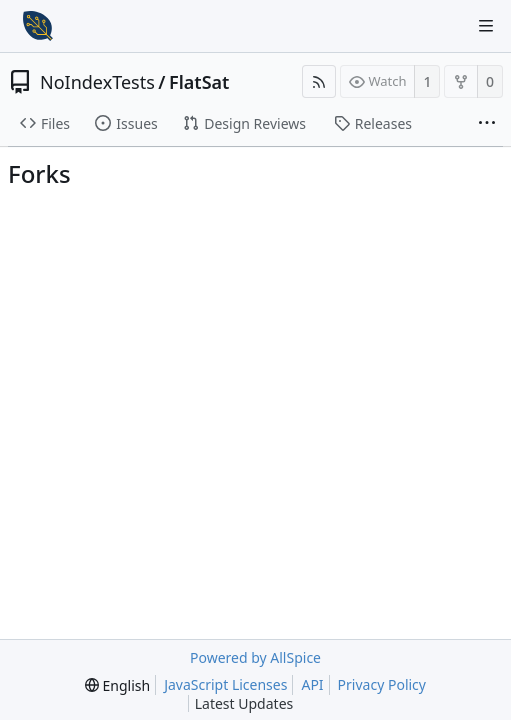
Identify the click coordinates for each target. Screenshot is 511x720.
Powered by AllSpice (255, 657)
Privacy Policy (382, 684)
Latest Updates (260, 703)
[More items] (487, 124)
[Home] (38, 26)
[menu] (117, 685)
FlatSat (199, 82)
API (312, 684)
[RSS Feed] (319, 81)
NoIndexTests (97, 82)
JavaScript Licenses (225, 684)
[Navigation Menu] (486, 26)
